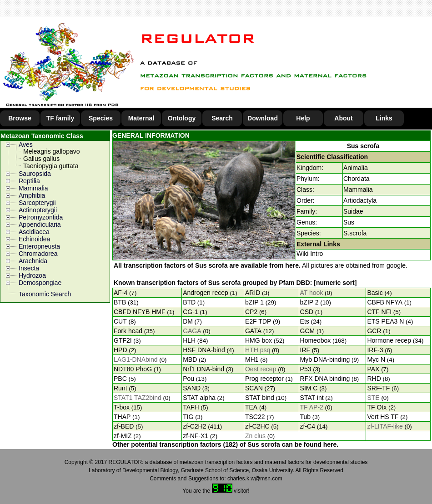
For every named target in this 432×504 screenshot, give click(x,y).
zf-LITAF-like (385, 426)
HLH (189, 340)
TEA (251, 407)
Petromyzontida (41, 217)
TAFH (191, 407)
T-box (122, 407)
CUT (120, 321)
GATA (253, 331)
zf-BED (124, 426)
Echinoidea (34, 239)
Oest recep (261, 369)
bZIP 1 (254, 302)
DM (188, 321)
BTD (189, 302)
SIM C (309, 388)
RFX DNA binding (325, 379)
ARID (253, 293)
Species (101, 118)
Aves (26, 145)
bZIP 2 (309, 302)
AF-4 (121, 293)
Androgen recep (206, 293)
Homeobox (316, 340)
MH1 (252, 359)
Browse (20, 118)
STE (373, 398)
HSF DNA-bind (204, 350)
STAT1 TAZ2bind (138, 398)
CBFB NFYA (385, 302)
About (343, 118)
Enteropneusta (39, 246)
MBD (190, 359)
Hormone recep (389, 340)
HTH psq (258, 350)
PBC (120, 379)
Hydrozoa (32, 275)
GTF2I (123, 340)
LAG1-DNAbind (136, 359)
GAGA (192, 331)
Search (222, 118)
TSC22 (255, 417)
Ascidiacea (34, 232)
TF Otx (377, 407)
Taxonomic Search (45, 294)
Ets (305, 321)
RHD (374, 379)
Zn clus (255, 436)
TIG (188, 417)
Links (384, 118)
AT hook (312, 293)
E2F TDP (258, 321)
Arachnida (33, 261)
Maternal (141, 118)
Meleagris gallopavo (52, 151)
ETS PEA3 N (385, 321)
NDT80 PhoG (133, 369)
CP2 (251, 312)
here (292, 265)
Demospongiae (40, 283)
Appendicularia (40, 225)
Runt (121, 388)
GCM (308, 331)
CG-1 (190, 312)
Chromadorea (38, 254)
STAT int (312, 398)
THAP (122, 417)
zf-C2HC (257, 426)
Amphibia (32, 195)
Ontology (182, 118)
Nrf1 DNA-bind (203, 369)
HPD (121, 350)
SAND (192, 388)
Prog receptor (264, 379)
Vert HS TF (383, 417)
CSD (307, 312)
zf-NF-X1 (196, 436)
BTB (120, 302)
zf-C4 (308, 426)
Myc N (376, 359)
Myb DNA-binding (325, 359)
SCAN (254, 388)
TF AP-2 (312, 407)
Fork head (128, 331)
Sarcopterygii (37, 203)
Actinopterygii (38, 210)
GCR (374, 331)
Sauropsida (35, 174)
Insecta (29, 268)
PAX (373, 369)
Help (303, 118)
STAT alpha (199, 398)
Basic (375, 293)
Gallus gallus (41, 159)
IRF (305, 350)
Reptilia (29, 181)
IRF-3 (375, 350)
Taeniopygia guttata (51, 166)
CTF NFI (379, 312)
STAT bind (260, 398)
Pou (188, 379)
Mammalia (33, 188)
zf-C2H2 (194, 426)
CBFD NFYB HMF (140, 312)
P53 (306, 369)
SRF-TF (378, 388)
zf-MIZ (123, 436)
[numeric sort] (335, 283)
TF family (60, 118)
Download (263, 118)
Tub (306, 417)
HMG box (259, 340)
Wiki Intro (310, 254)
